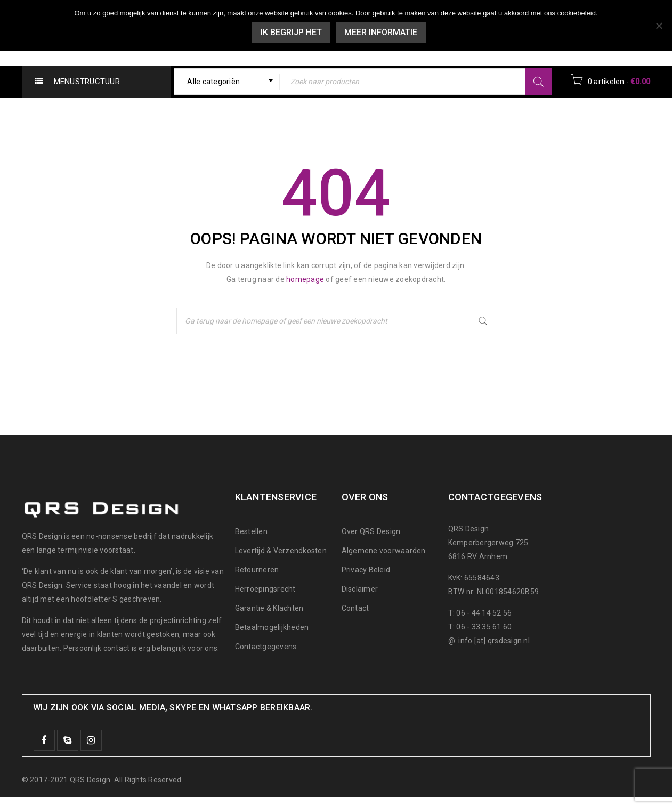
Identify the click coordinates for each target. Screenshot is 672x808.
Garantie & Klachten (269, 608)
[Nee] (659, 26)
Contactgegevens (266, 647)
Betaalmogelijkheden (272, 627)
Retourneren (257, 570)
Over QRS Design (371, 531)
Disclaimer (360, 589)
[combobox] (227, 82)
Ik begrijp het (291, 32)
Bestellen (251, 531)
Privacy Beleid (366, 570)
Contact (355, 608)
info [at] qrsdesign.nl (494, 641)
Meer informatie (381, 32)
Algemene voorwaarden (384, 551)
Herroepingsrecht (265, 589)
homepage (305, 279)
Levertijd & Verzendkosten (281, 551)
